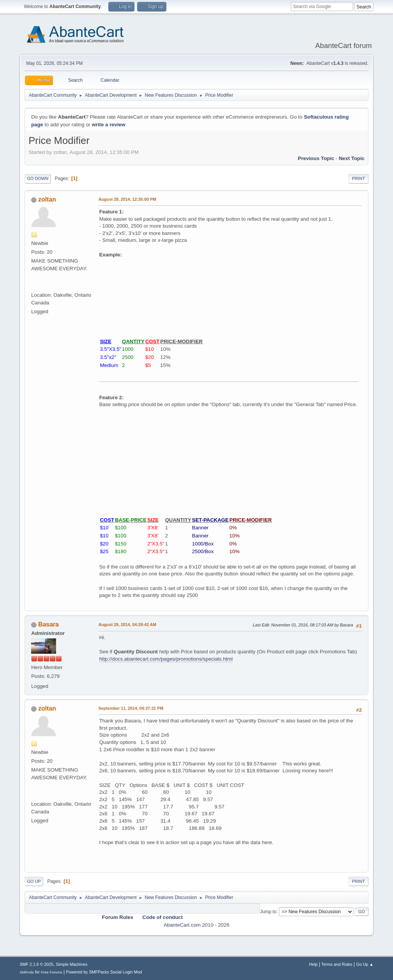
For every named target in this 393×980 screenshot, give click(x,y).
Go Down (38, 178)
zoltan (47, 199)
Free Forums (51, 972)
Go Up (34, 881)
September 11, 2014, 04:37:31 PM (131, 708)
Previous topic (316, 158)
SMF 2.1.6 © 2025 (36, 964)
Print (358, 178)
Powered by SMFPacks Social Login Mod (104, 972)
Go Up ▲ (365, 964)
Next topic (352, 158)
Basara (49, 624)
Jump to (268, 911)
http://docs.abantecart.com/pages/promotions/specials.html (166, 659)
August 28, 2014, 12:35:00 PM (127, 199)
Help (313, 964)
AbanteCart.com (182, 925)
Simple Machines (71, 964)
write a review (109, 125)
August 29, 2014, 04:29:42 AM (127, 625)
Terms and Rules (337, 964)
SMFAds (27, 972)
